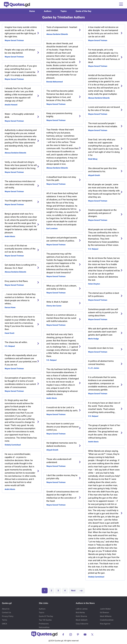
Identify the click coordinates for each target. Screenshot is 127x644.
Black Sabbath (82, 620)
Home (32, 11)
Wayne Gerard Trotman (14, 40)
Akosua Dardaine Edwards (15, 153)
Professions (44, 624)
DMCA (4, 624)
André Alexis (10, 236)
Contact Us (6, 613)
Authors (48, 11)
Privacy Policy (8, 616)
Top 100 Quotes (45, 620)
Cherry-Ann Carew (54, 306)
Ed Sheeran (105, 613)
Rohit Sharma (81, 616)
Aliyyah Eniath (52, 450)
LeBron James (82, 609)
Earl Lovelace (52, 229)
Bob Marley (80, 613)
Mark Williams (106, 616)
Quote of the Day (83, 11)
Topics (63, 11)
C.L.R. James (94, 368)
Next (77, 591)
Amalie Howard (11, 105)
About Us (6, 609)
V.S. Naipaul (10, 346)
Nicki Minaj (93, 159)
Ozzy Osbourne (82, 624)
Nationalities (44, 627)
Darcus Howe (10, 307)
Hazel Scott (9, 333)
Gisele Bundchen (107, 620)
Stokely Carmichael (13, 445)
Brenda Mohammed (55, 82)
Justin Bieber (105, 609)
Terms (4, 620)
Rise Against (105, 624)
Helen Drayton (94, 284)
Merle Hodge (93, 339)
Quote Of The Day (46, 616)
